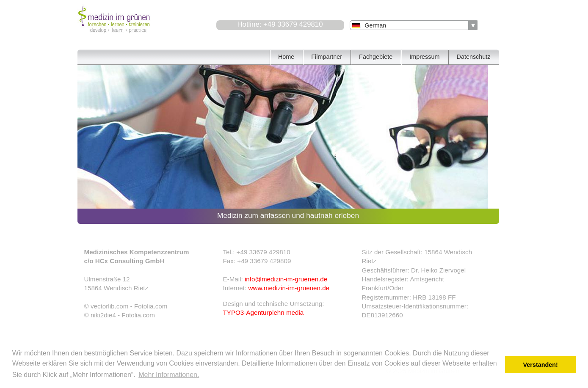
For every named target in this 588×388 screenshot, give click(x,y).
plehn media (286, 312)
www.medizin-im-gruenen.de (289, 288)
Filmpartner (327, 57)
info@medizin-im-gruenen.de (286, 279)
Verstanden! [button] (541, 365)
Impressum (424, 57)
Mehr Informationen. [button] (169, 375)
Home (286, 57)
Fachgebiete (376, 57)
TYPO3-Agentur (246, 312)
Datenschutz (474, 57)
